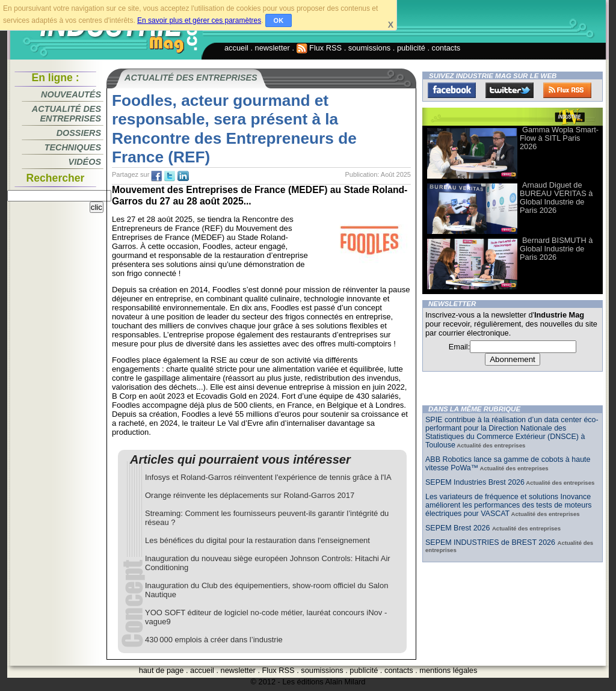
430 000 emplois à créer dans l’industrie (214, 640)
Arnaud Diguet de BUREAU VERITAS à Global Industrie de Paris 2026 (556, 198)
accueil (236, 48)
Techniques (73, 147)
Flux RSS (319, 48)
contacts (446, 48)
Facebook (452, 90)
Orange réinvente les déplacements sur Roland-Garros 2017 (250, 495)
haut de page (162, 670)
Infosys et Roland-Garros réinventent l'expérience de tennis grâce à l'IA (268, 477)
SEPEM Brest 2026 (459, 528)
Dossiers (79, 133)
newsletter (273, 48)
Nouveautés (71, 94)
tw (170, 176)
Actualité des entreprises (66, 114)
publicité (411, 48)
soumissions (369, 48)
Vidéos (85, 162)
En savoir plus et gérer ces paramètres (199, 20)
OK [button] (279, 20)
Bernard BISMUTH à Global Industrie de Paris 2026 (556, 249)
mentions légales (448, 670)
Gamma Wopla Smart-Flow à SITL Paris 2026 (559, 138)
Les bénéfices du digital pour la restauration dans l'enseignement (257, 540)
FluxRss (567, 90)
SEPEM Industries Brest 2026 (475, 482)
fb (156, 176)
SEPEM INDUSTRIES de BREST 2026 (491, 542)
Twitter (510, 90)
